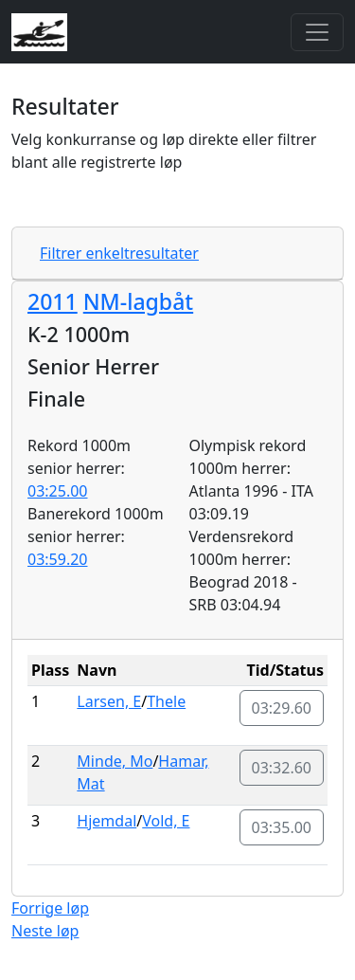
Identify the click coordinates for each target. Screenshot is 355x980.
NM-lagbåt (138, 301)
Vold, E (166, 821)
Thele (166, 701)
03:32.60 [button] (282, 768)
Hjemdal (106, 821)
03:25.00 (58, 491)
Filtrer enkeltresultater (119, 253)
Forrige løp (50, 908)
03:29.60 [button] (282, 708)
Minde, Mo (115, 761)
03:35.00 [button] (282, 827)
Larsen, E (109, 701)
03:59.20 (58, 559)
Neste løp (45, 931)
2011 (53, 301)
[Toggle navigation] (317, 32)
